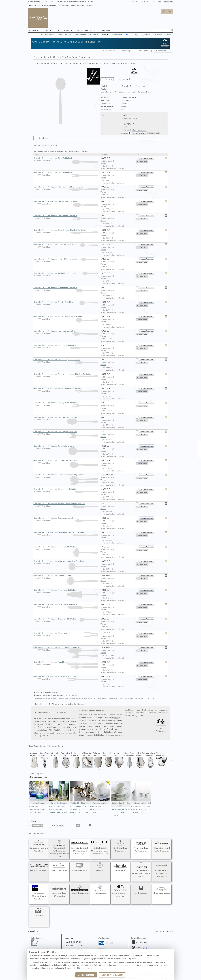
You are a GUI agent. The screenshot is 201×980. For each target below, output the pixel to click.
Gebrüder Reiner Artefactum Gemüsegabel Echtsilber (66, 432)
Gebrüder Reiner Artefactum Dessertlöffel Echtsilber (66, 201)
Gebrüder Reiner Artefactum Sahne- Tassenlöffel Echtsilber (66, 317)
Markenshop (110, 51)
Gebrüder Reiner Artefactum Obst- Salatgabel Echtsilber (66, 360)
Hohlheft (102, 715)
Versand (138, 118)
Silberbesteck (48, 35)
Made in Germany (99, 35)
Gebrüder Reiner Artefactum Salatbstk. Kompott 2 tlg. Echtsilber (66, 475)
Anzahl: (125, 133)
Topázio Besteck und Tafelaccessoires (141, 846)
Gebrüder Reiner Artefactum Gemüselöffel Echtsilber (66, 417)
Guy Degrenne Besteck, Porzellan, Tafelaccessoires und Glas (141, 870)
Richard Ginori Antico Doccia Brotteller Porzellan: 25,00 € (120, 812)
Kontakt (70, 938)
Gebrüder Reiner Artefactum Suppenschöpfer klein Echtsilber (66, 561)
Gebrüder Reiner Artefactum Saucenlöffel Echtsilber (66, 547)
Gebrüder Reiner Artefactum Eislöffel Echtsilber (66, 302)
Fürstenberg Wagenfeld (141, 792)
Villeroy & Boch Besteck (161, 890)
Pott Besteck (100, 867)
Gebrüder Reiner (63, 6)
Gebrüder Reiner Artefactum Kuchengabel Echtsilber (66, 288)
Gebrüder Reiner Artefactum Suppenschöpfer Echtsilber (66, 576)
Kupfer (63, 724)
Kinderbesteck (65, 35)
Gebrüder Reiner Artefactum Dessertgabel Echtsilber (66, 216)
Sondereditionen (77, 6)
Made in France (120, 35)
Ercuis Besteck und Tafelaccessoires (121, 846)
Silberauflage (125, 51)
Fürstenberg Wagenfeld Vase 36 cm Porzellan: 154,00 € (141, 809)
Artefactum (89, 6)
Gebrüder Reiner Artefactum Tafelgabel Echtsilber (66, 173)
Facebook (142, 943)
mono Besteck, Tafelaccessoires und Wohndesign (39, 892)
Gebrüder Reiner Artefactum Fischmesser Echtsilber (66, 345)
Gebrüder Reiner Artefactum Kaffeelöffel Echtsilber (66, 245)
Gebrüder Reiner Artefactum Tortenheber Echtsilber (66, 590)
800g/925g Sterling (144, 51)
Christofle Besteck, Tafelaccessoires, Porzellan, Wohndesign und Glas (100, 847)
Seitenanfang (163, 931)
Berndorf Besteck (121, 867)
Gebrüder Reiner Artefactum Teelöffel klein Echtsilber (66, 259)
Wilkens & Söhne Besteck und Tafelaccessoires (161, 846)
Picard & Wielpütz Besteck (80, 890)
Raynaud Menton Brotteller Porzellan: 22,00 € (99, 809)
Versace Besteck (100, 890)
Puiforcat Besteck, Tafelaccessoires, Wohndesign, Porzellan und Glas (59, 849)
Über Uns (145, 2)
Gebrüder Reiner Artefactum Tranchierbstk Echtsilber (66, 662)
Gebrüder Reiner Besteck (80, 867)
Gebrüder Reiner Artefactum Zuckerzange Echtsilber (66, 633)
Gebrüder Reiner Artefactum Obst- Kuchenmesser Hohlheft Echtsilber (66, 374)
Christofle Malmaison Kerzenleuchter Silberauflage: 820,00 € (59, 809)
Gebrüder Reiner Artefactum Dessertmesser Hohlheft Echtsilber (66, 230)
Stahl (116, 718)
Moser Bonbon (39, 792)
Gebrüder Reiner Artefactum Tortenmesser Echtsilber (66, 604)
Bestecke (38, 6)
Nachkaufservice (164, 35)
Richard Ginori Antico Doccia (121, 794)
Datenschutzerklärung (74, 968)
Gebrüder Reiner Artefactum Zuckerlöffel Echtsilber (66, 619)
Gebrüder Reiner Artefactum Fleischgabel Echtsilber (66, 403)
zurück (34, 931)
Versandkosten (74, 946)
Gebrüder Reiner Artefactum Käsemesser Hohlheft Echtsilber (66, 532)
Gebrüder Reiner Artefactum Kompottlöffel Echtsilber (66, 461)
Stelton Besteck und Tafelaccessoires (59, 891)
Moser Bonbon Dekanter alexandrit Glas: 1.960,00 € (37, 809)
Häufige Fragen (74, 942)
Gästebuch (136, 2)
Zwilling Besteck (141, 890)
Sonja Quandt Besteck (59, 867)
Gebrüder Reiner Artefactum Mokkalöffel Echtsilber (66, 273)
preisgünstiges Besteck (142, 35)
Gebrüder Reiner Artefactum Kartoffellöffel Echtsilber (66, 446)
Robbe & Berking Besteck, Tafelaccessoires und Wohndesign (80, 847)
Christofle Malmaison (59, 792)
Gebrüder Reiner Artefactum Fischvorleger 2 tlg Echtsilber (66, 648)
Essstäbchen (81, 35)
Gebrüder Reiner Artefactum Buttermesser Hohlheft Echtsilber (66, 504)
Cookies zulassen (86, 975)
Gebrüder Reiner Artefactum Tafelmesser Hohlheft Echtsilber (66, 187)
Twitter (141, 948)
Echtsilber (62, 712)
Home (31, 6)
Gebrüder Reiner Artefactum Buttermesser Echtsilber (66, 489)
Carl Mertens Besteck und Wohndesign (121, 891)
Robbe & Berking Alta (80, 792)
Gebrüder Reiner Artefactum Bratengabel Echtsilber (66, 676)
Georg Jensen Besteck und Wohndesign (39, 846)
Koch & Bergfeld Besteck (39, 867)
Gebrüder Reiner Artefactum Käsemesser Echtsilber (66, 518)
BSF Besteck (39, 912)
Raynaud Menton (100, 792)
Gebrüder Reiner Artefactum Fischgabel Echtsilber (66, 331)
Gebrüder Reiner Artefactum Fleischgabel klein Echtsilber (66, 389)
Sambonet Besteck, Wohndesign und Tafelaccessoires (161, 870)
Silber (42, 721)
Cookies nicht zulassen (112, 975)
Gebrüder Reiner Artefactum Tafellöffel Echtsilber (66, 158)
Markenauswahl (49, 6)
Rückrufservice (156, 2)
